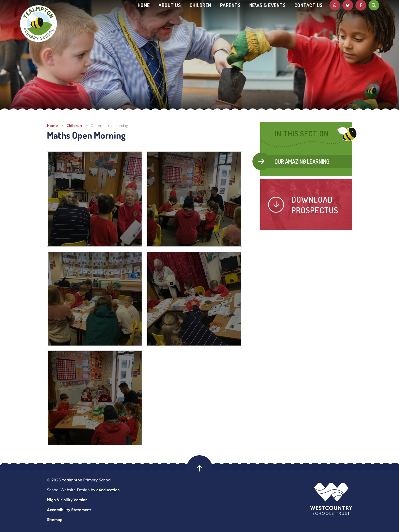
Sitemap (55, 519)
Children (74, 126)
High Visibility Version (67, 500)
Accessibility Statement (69, 510)
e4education (108, 490)
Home (52, 126)
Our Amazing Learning (109, 126)
